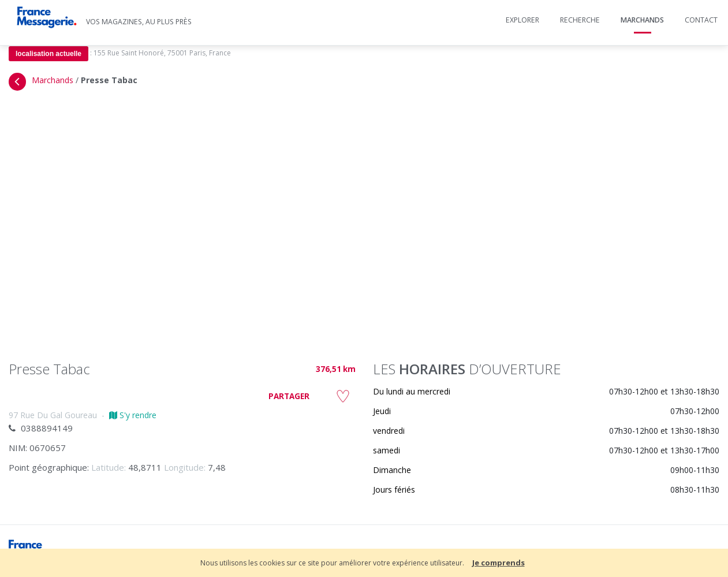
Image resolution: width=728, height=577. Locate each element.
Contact (701, 20)
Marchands (642, 20)
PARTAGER (289, 396)
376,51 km (336, 369)
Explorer (522, 20)
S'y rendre (133, 415)
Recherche (580, 20)
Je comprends (499, 563)
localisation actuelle (48, 54)
